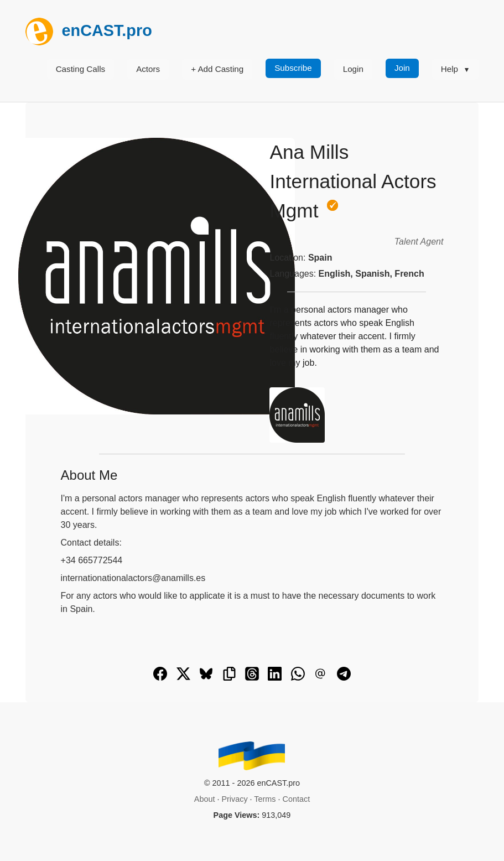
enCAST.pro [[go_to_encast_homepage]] (89, 30)
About (205, 799)
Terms (265, 799)
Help (450, 69)
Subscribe (293, 68)
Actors (148, 69)
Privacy (234, 799)
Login (353, 69)
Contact (297, 799)
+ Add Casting (217, 69)
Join (402, 68)
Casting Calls (80, 69)
